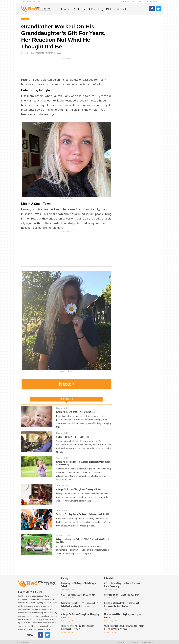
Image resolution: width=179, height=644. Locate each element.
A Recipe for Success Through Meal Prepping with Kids (79, 489)
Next (66, 384)
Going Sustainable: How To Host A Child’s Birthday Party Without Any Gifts (83, 541)
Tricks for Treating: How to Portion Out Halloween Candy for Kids (84, 514)
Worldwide (25, 19)
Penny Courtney (28, 53)
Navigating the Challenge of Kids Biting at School (77, 412)
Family (67, 9)
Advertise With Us (152, 1)
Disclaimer (125, 1)
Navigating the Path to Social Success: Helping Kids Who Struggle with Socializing (84, 463)
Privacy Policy (137, 1)
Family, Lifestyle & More (31, 1)
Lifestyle (81, 9)
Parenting (97, 9)
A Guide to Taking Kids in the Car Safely (73, 437)
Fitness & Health (118, 9)
